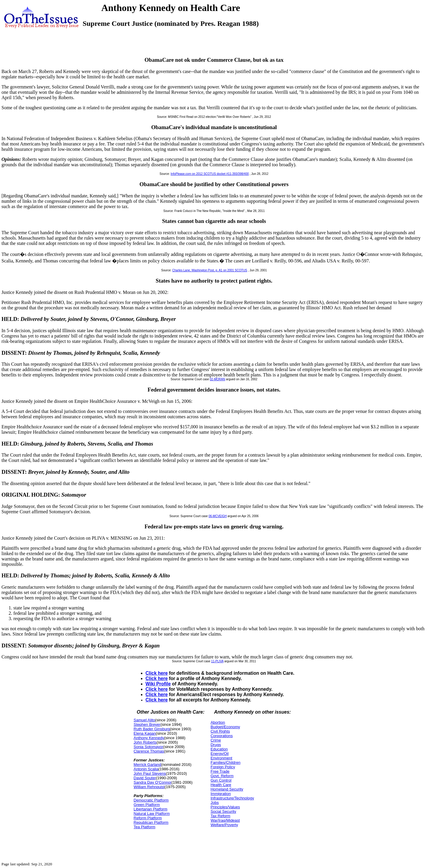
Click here (157, 673)
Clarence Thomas (149, 751)
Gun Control (221, 780)
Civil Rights (220, 731)
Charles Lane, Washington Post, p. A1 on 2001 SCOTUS (210, 270)
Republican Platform (151, 822)
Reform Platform (148, 818)
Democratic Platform (151, 800)
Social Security (223, 811)
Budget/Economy (225, 727)
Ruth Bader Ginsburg (152, 729)
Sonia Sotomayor (149, 747)
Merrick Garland (147, 765)
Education (219, 749)
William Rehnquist (149, 787)
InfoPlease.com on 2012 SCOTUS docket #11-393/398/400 (210, 174)
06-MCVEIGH (218, 516)
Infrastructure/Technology (232, 798)
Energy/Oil (219, 754)
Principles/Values (225, 807)
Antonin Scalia (146, 769)
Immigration (221, 794)
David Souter (145, 778)
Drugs (216, 745)
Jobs (214, 803)
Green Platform (147, 805)
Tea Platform (145, 827)
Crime (216, 740)
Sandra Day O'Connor (153, 782)
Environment (221, 758)
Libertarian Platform (151, 809)
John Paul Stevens (150, 773)
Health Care (221, 785)
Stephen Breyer (147, 724)
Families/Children (225, 762)
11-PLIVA (217, 661)
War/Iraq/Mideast (225, 820)
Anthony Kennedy (149, 738)
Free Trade (220, 771)
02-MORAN (218, 379)
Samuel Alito (144, 720)
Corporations (221, 736)
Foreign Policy (223, 767)
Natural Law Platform (152, 814)
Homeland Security (227, 789)
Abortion (218, 722)
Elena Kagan (145, 733)
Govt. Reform (222, 776)
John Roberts (145, 742)
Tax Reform (220, 816)
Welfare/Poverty (224, 825)
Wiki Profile (158, 684)
